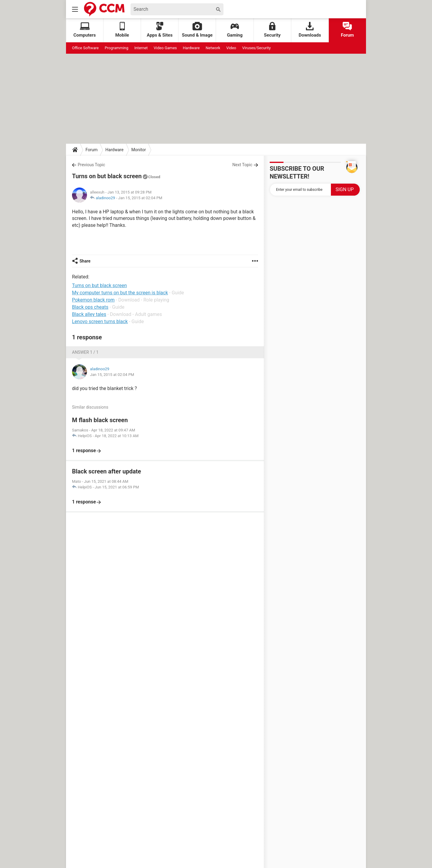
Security (272, 30)
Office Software (85, 48)
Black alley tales (89, 314)
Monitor (139, 150)
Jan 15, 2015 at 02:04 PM (140, 198)
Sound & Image (197, 30)
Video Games (165, 48)
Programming (117, 48)
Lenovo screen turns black (100, 321)
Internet (141, 48)
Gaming (235, 30)
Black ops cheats (90, 307)
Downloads (310, 30)
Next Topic (242, 165)
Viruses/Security (256, 48)
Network (213, 48)
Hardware (191, 48)
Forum (347, 30)
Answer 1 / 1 (85, 352)
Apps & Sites (160, 30)
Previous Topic (91, 165)
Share (85, 261)
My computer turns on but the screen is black (120, 293)
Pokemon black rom (93, 300)
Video (231, 48)
